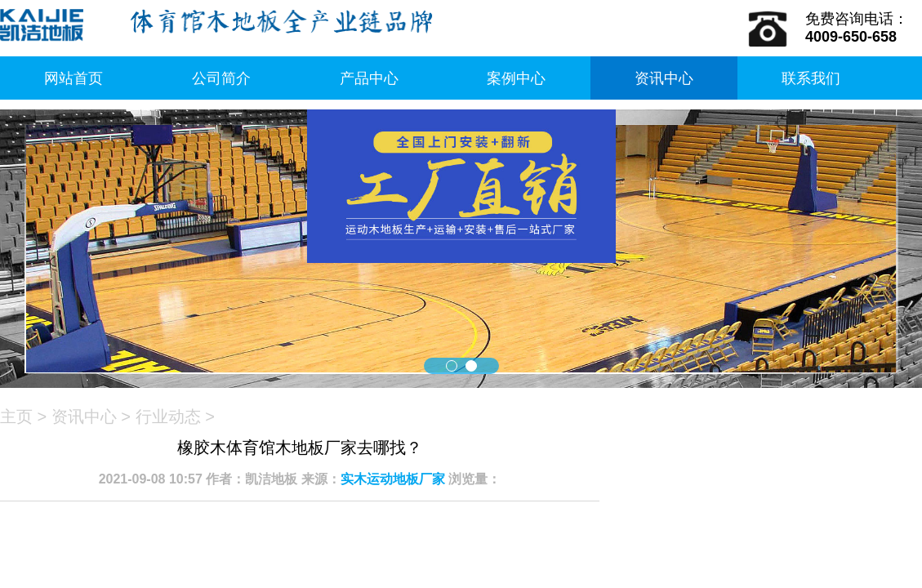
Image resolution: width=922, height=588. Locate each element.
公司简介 (221, 78)
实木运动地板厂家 (393, 479)
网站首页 (73, 78)
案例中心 (516, 78)
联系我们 (811, 78)
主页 (16, 416)
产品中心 (369, 78)
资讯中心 (664, 78)
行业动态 (168, 416)
